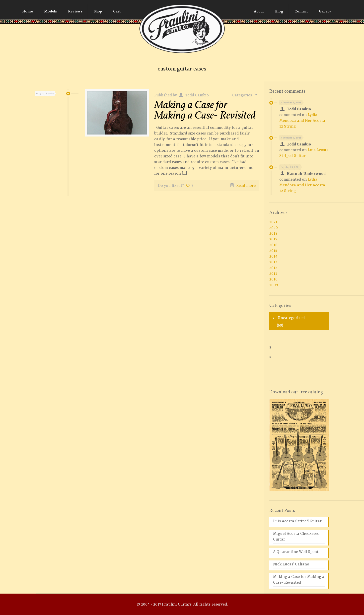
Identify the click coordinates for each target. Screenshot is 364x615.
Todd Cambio (197, 95)
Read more (246, 186)
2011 (273, 274)
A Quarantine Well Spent (296, 552)
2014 (273, 257)
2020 (274, 228)
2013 (273, 262)
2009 (274, 285)
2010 (273, 279)
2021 (273, 222)
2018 (273, 234)
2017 (273, 239)
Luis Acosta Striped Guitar (297, 521)
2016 (273, 245)
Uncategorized (291, 318)
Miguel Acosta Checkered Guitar (296, 537)
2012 (273, 268)
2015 (273, 251)
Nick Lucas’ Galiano (291, 564)
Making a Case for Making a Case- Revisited (205, 111)
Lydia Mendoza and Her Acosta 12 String (302, 121)
